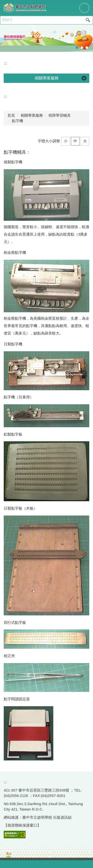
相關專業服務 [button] (47, 78)
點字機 (17, 121)
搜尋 (88, 20)
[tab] (77, 48)
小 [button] (66, 141)
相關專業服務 (32, 115)
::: (5, 63)
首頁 (11, 115)
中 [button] (75, 141)
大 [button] (85, 141)
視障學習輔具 (60, 115)
